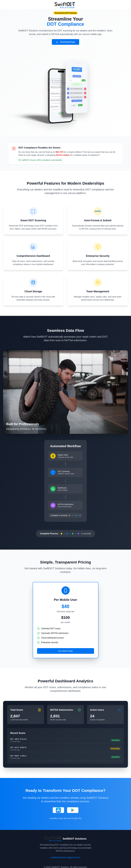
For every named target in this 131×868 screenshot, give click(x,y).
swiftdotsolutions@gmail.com (65, 857)
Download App (65, 42)
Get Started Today (65, 651)
